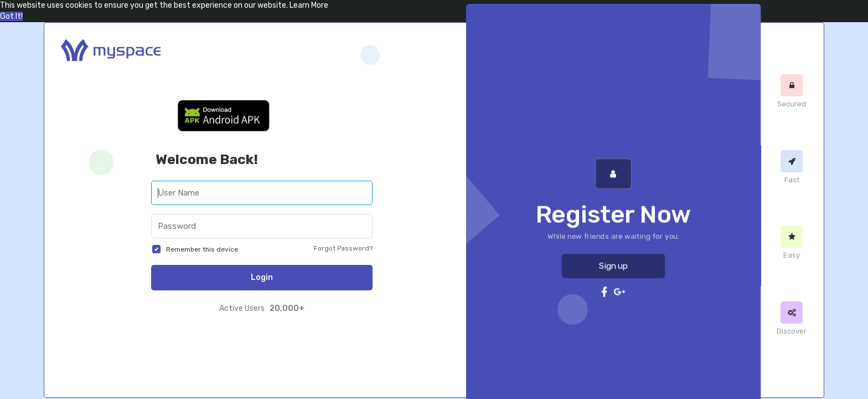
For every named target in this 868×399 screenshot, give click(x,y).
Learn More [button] (309, 5)
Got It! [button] (11, 16)
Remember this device (202, 249)
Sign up (613, 257)
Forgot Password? (343, 248)
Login (262, 277)
